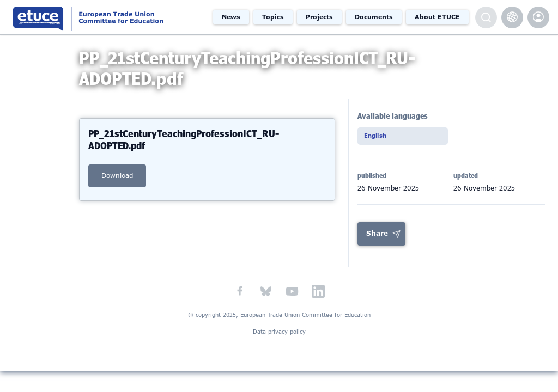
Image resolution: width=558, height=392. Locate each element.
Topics (273, 17)
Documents (374, 17)
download (117, 185)
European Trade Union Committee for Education (105, 17)
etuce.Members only (538, 17)
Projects (319, 17)
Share (377, 244)
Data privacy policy (279, 342)
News (231, 17)
